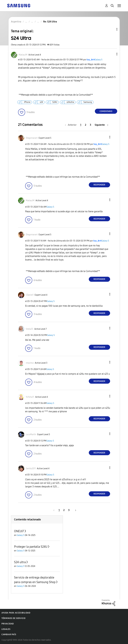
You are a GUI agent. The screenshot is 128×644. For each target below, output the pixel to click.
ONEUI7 (19, 531)
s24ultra (70, 102)
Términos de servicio (14, 618)
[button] (112, 54)
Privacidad (8, 624)
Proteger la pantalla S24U (31, 547)
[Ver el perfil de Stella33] (30, 329)
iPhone (27, 102)
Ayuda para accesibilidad (16, 613)
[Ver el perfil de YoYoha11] (30, 397)
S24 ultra (20, 562)
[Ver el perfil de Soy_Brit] (91, 60)
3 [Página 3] (90, 125)
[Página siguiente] (101, 125)
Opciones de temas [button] (112, 29)
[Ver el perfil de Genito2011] (31, 469)
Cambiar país (9, 634)
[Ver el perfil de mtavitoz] (30, 363)
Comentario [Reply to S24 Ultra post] (106, 111)
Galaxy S (99, 60)
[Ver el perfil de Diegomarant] (32, 138)
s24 (41, 102)
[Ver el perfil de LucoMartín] (31, 434)
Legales (6, 629)
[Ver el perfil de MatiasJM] (23, 55)
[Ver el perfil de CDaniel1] (30, 295)
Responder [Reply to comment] (99, 185)
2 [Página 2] (86, 125)
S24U (55, 102)
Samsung (88, 102)
